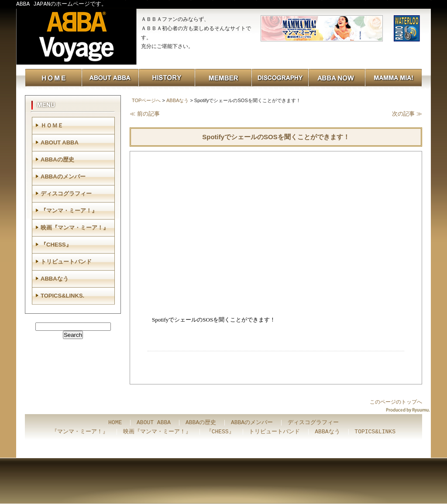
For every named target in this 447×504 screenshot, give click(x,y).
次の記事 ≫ (407, 114)
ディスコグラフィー (66, 194)
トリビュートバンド (66, 262)
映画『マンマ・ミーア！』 (75, 228)
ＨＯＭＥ (52, 125)
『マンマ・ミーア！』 (69, 211)
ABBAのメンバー (63, 177)
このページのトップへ (396, 402)
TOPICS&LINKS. (62, 296)
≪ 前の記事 (145, 114)
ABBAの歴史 (57, 159)
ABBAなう (177, 100)
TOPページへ (146, 100)
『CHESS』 (56, 245)
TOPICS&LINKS (375, 432)
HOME (115, 423)
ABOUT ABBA (60, 142)
